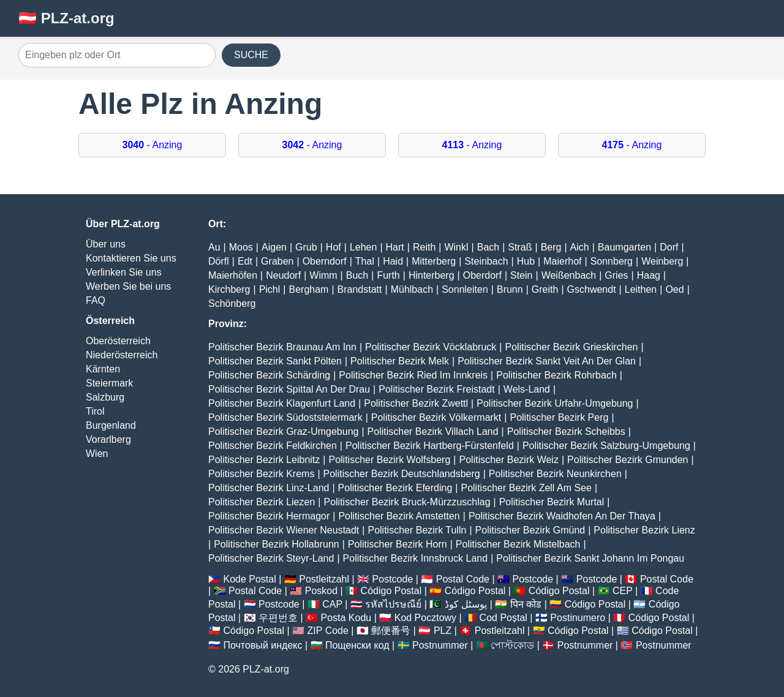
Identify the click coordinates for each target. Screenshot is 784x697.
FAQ (96, 300)
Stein (521, 275)
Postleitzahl (324, 579)
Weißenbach (569, 275)
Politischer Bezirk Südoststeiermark (285, 417)
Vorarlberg (108, 439)
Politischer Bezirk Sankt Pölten (275, 361)
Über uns (106, 244)
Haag (649, 275)
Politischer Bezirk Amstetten (399, 516)
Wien (97, 454)
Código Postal (391, 591)
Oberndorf (325, 261)
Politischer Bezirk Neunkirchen (555, 474)
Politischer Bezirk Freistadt (436, 389)
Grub (306, 247)
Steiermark (109, 383)
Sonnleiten (465, 289)
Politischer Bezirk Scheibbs (566, 431)
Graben (277, 261)
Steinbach (486, 261)
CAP (332, 604)
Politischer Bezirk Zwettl (416, 403)
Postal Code (463, 579)
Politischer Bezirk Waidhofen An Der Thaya (562, 516)
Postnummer (440, 645)
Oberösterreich (118, 341)
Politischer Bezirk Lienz (644, 530)
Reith (424, 247)
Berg (551, 247)
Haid (393, 261)
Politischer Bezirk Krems (261, 474)
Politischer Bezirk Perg (559, 417)
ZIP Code (328, 631)
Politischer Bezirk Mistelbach (518, 544)
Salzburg (105, 397)
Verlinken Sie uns (124, 272)
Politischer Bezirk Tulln (417, 530)
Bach (488, 247)
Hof (334, 247)
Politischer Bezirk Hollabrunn (277, 544)
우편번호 (278, 618)
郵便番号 (391, 631)
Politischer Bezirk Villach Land (433, 431)
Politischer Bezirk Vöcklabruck (431, 347)
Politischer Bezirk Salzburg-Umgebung (606, 446)
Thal (365, 261)
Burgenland (111, 425)
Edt (245, 261)
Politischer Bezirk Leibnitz (264, 460)
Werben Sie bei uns (128, 286)
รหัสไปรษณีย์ (393, 604)
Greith (545, 289)
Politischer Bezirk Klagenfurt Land (282, 403)
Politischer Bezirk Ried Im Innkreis (413, 375)
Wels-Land (527, 389)
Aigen (274, 247)
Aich (580, 247)
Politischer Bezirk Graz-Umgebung (283, 431)
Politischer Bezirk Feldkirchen (273, 446)
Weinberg (662, 261)
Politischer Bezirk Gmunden (628, 460)
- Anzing (153, 145)
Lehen (364, 247)
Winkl (456, 247)
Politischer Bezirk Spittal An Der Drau (289, 389)
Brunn (510, 289)
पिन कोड (526, 604)
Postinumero (578, 618)
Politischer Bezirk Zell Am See (526, 488)
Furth (388, 275)
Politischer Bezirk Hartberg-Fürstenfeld (430, 446)
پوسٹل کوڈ (466, 604)
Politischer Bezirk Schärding (269, 375)
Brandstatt (360, 289)
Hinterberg (432, 275)
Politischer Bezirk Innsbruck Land (416, 558)
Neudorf (283, 275)
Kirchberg (229, 289)
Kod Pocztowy (425, 618)
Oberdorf (482, 275)
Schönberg (232, 303)
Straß (520, 247)
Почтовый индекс (262, 645)
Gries (616, 275)
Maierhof (562, 261)
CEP (623, 591)
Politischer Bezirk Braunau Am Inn (282, 347)
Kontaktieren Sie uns (131, 258)
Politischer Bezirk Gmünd (530, 530)
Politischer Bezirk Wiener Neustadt (284, 530)
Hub (526, 261)
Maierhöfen (233, 275)
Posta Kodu (346, 618)
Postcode (393, 579)
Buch (357, 275)
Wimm (323, 275)
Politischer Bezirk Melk (400, 361)
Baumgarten (624, 247)
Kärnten (103, 369)
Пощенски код (357, 645)
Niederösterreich (122, 355)
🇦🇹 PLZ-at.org (66, 18)
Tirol (95, 411)
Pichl (270, 289)
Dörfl (219, 261)
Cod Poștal (503, 618)
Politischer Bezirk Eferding (395, 488)
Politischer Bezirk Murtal (552, 502)
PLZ (443, 631)
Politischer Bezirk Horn (398, 544)
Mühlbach (412, 289)
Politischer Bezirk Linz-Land (269, 488)
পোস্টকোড (512, 645)
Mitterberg (434, 261)
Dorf (669, 247)
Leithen (641, 289)
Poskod (321, 591)
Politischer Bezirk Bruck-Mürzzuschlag (407, 502)
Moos (241, 247)
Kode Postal (249, 579)
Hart (395, 247)
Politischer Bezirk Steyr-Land (271, 558)
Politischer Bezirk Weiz (509, 460)
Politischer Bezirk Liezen (262, 502)
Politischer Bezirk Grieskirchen (572, 347)
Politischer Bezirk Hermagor (269, 516)
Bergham (308, 289)
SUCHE (251, 55)
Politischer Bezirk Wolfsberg (389, 460)
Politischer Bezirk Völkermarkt (436, 417)
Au (214, 247)
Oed (674, 289)
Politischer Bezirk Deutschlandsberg (402, 474)
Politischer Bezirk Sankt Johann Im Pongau (590, 558)
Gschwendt (592, 289)
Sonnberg (612, 261)
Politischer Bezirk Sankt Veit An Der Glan (547, 361)
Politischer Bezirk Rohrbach (556, 375)
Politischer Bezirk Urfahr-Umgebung (555, 403)
